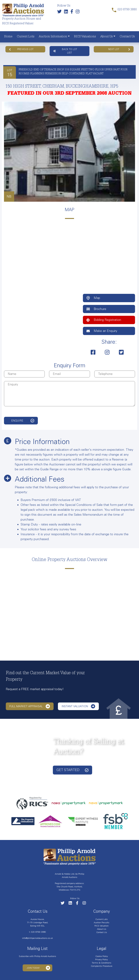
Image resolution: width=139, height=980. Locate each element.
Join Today (38, 968)
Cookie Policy (102, 956)
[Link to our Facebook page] (73, 12)
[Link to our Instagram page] (78, 12)
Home (8, 37)
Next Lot (119, 49)
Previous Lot (21, 49)
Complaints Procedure (102, 966)
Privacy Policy (102, 960)
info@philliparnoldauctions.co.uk (37, 938)
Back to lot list (65, 51)
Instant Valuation (78, 706)
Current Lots (26, 37)
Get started (72, 770)
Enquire (17, 421)
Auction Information (53, 37)
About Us (107, 37)
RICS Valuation (102, 926)
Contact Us (127, 37)
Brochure (96, 309)
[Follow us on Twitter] (60, 12)
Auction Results (102, 923)
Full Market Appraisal (30, 706)
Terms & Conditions (102, 963)
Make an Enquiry (102, 331)
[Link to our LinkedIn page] (67, 12)
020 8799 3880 (38, 932)
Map (93, 298)
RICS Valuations (85, 37)
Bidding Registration (104, 320)
